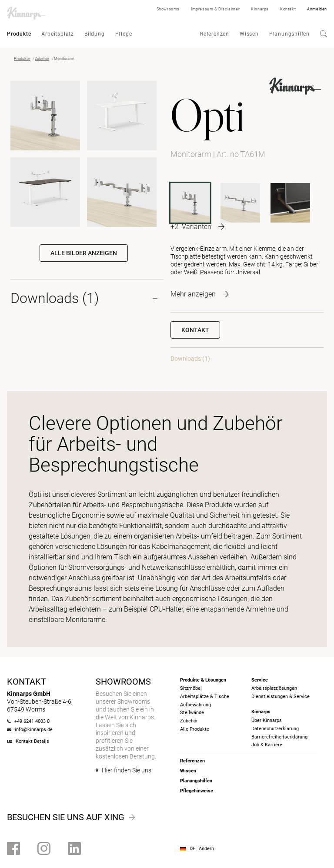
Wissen (249, 34)
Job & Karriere (267, 745)
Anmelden (317, 9)
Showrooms (168, 9)
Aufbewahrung (195, 705)
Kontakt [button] (195, 330)
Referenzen (215, 34)
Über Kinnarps (267, 720)
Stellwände (192, 713)
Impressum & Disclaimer (215, 9)
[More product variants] (197, 227)
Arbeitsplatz (58, 34)
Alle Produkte (195, 729)
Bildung (95, 34)
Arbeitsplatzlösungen (274, 688)
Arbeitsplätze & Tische (205, 697)
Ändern (206, 849)
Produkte (19, 34)
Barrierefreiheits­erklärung (279, 737)
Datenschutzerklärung (275, 729)
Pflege (124, 34)
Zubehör (42, 59)
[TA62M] (240, 203)
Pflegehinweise (197, 791)
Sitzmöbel (191, 688)
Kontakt (288, 9)
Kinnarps (260, 9)
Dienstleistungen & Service (281, 697)
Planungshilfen (289, 34)
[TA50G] (290, 203)
